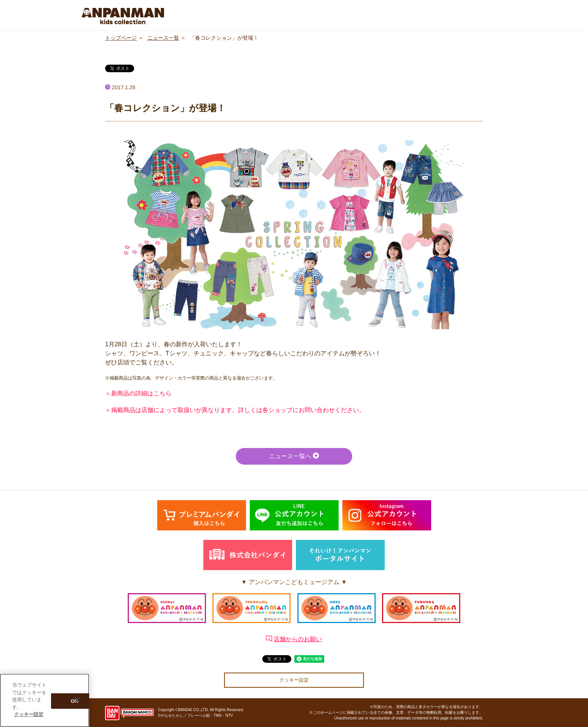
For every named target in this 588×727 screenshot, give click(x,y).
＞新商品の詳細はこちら (138, 393)
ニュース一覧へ (294, 456)
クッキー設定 (294, 680)
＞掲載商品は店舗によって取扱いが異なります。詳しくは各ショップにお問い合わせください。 (235, 410)
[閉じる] (77, 700)
